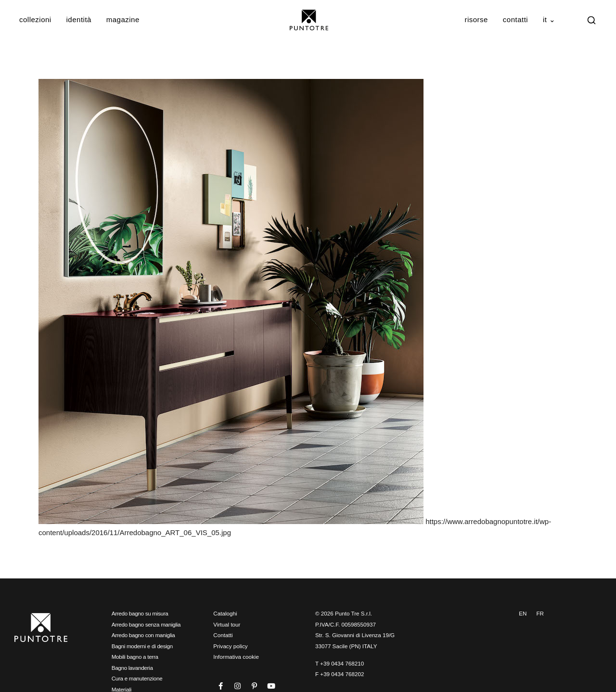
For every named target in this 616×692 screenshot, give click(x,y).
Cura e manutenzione (137, 678)
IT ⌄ (549, 19)
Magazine (123, 19)
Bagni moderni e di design (142, 646)
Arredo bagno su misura (140, 613)
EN (523, 613)
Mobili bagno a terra (135, 657)
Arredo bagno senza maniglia (146, 624)
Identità (79, 19)
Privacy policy (230, 646)
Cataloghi (225, 613)
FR (540, 613)
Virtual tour (227, 624)
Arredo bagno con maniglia (143, 635)
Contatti (515, 19)
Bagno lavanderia (132, 668)
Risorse (476, 19)
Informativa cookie (236, 657)
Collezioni (35, 19)
